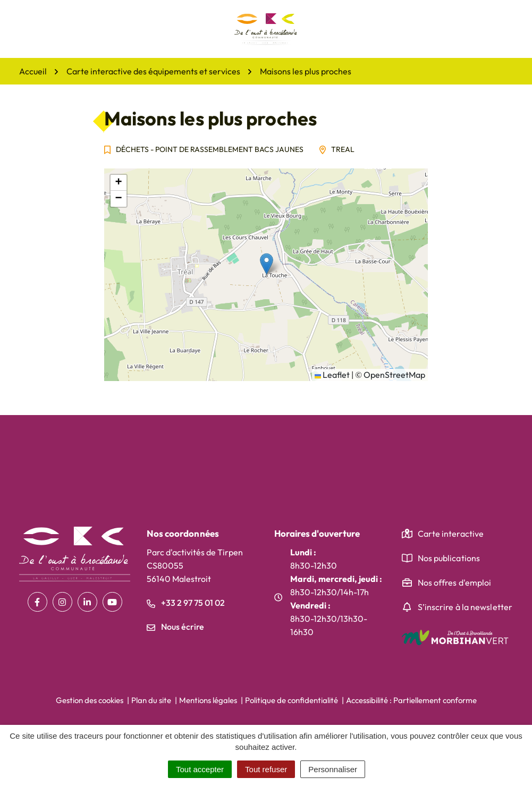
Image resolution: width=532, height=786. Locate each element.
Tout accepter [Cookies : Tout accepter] (200, 769)
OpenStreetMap (394, 375)
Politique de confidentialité (292, 700)
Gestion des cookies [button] (90, 700)
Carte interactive (451, 534)
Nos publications (449, 558)
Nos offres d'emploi (455, 582)
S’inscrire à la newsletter (465, 607)
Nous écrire (175, 627)
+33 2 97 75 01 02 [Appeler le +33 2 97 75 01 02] (186, 603)
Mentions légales (208, 700)
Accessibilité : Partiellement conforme (411, 700)
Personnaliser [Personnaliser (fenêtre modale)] (333, 769)
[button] (267, 264)
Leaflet (332, 375)
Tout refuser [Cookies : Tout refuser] (266, 769)
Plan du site (151, 700)
